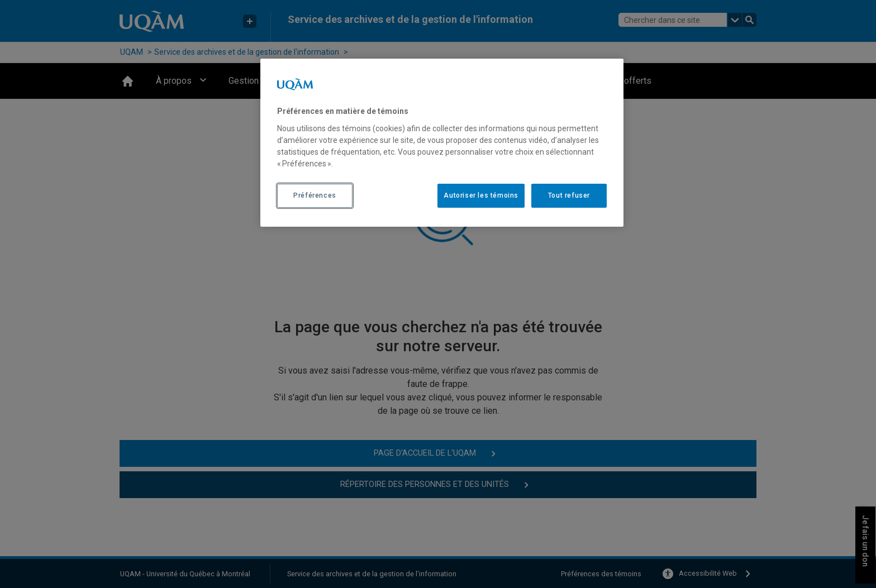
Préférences (315, 195)
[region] (442, 142)
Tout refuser (569, 195)
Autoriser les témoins (481, 195)
